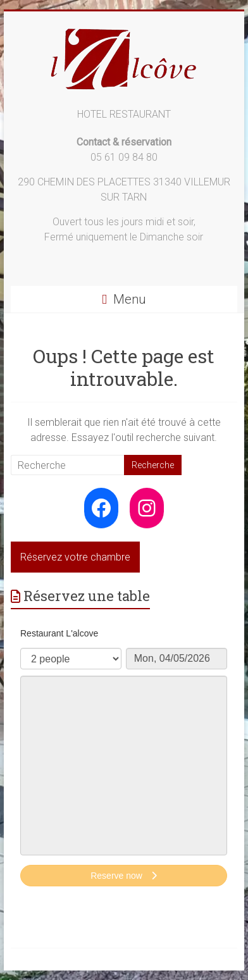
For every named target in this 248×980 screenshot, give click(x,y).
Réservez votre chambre (75, 557)
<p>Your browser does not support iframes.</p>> (124, 759)
